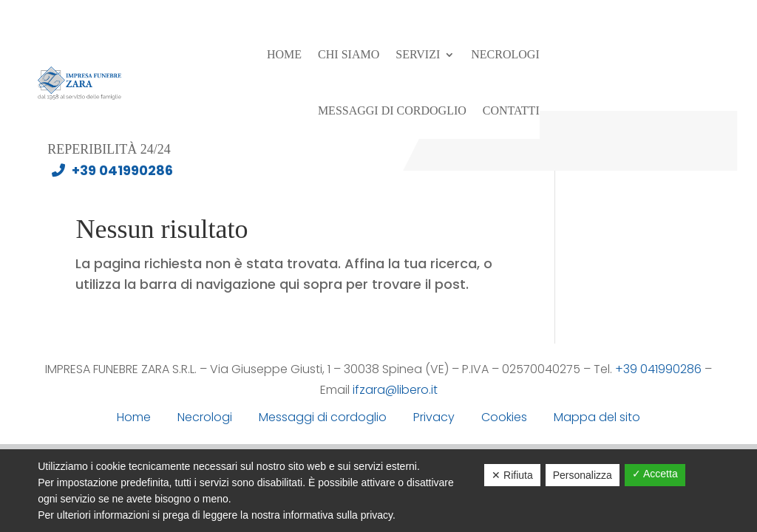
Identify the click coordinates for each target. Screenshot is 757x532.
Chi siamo (349, 54)
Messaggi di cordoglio (392, 110)
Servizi (418, 54)
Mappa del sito (597, 417)
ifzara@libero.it (395, 390)
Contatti (511, 110)
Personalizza (583, 475)
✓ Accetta (655, 474)
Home (284, 54)
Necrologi (505, 54)
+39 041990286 (109, 170)
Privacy (434, 417)
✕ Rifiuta (512, 475)
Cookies (504, 417)
